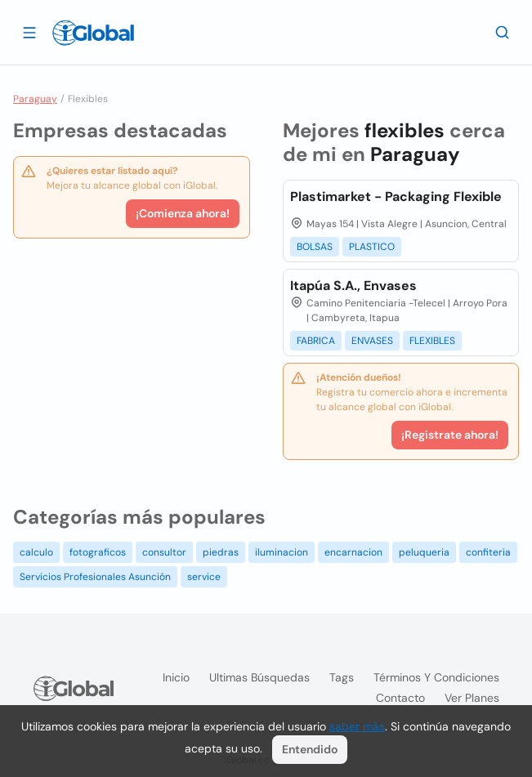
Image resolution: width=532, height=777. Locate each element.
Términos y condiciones (436, 677)
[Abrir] (29, 32)
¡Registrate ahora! (450, 435)
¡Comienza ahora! (183, 213)
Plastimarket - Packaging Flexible (396, 196)
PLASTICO (372, 247)
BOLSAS (315, 247)
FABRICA (316, 341)
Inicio (176, 677)
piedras (221, 552)
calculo (36, 552)
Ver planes (472, 698)
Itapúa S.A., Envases (353, 286)
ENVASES (372, 341)
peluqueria (424, 552)
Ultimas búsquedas (259, 677)
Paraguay (35, 99)
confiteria (488, 552)
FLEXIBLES (432, 341)
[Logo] (93, 33)
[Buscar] (503, 32)
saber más (357, 726)
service (204, 577)
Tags (342, 677)
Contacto (400, 698)
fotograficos (98, 552)
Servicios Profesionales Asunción (95, 577)
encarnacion (353, 552)
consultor (164, 552)
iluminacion (282, 552)
